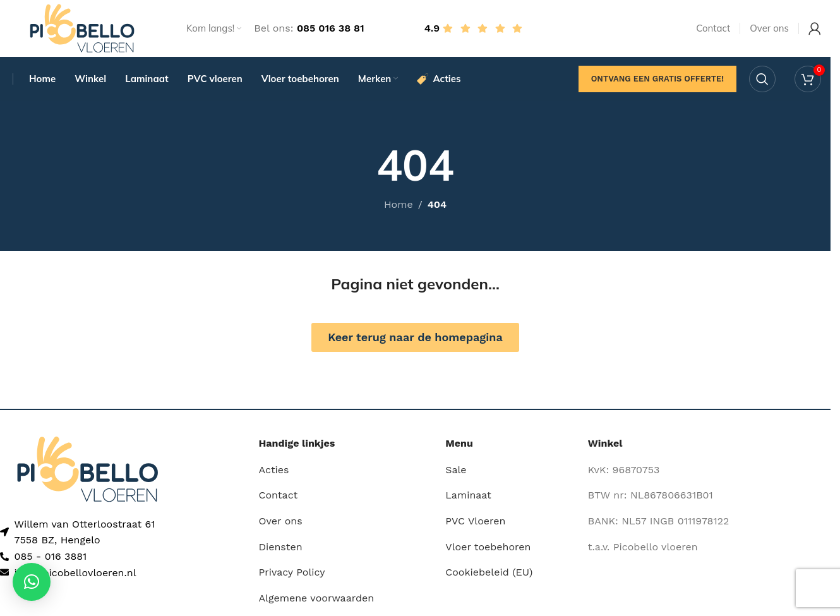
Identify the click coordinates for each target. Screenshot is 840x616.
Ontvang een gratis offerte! (657, 79)
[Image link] (87, 468)
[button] (32, 582)
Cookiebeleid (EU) (489, 572)
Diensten (281, 547)
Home (399, 205)
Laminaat (468, 496)
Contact (279, 496)
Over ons (281, 521)
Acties (274, 470)
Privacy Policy (292, 572)
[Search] (762, 79)
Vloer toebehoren (488, 547)
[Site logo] (82, 27)
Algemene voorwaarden (317, 598)
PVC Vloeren (475, 521)
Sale (456, 470)
